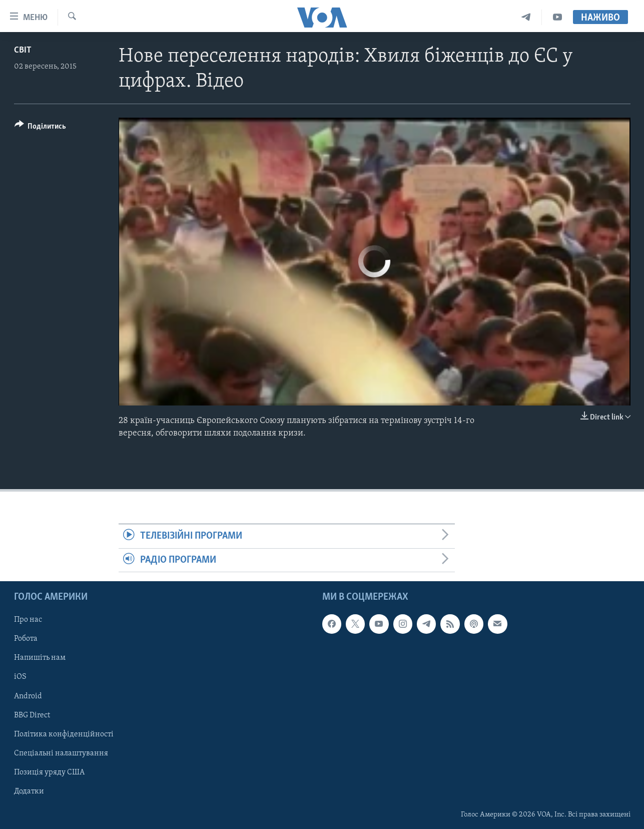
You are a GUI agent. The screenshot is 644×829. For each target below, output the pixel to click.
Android (28, 696)
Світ (23, 50)
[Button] (41, 128)
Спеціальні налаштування (61, 753)
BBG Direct (32, 715)
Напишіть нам (40, 658)
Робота (26, 639)
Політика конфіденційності (64, 734)
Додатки (29, 791)
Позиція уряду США (49, 772)
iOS (20, 677)
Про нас (28, 620)
